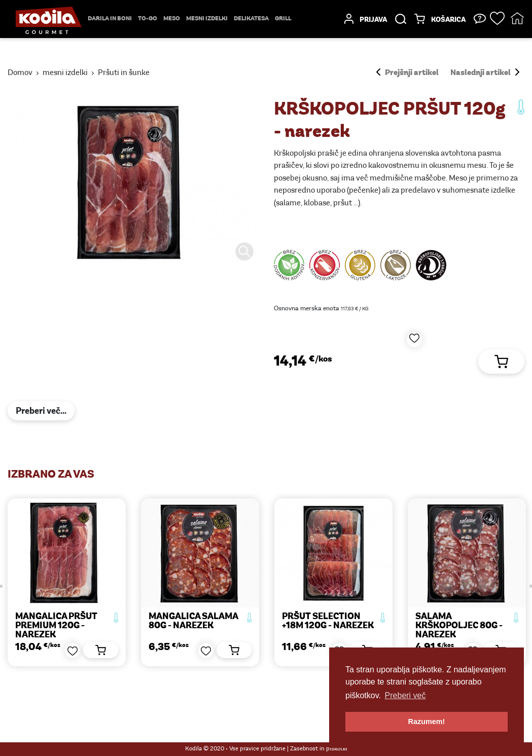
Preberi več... (41, 411)
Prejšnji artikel (407, 73)
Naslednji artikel (485, 73)
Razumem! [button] (427, 722)
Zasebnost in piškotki (319, 749)
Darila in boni (110, 19)
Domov (20, 73)
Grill (283, 19)
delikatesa (251, 19)
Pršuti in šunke (124, 73)
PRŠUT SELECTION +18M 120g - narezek (461, 621)
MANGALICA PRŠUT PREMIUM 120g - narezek (190, 626)
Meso (172, 19)
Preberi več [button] (405, 695)
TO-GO (148, 19)
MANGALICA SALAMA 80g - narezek (327, 621)
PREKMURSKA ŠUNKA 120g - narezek (61, 621)
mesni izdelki (207, 19)
